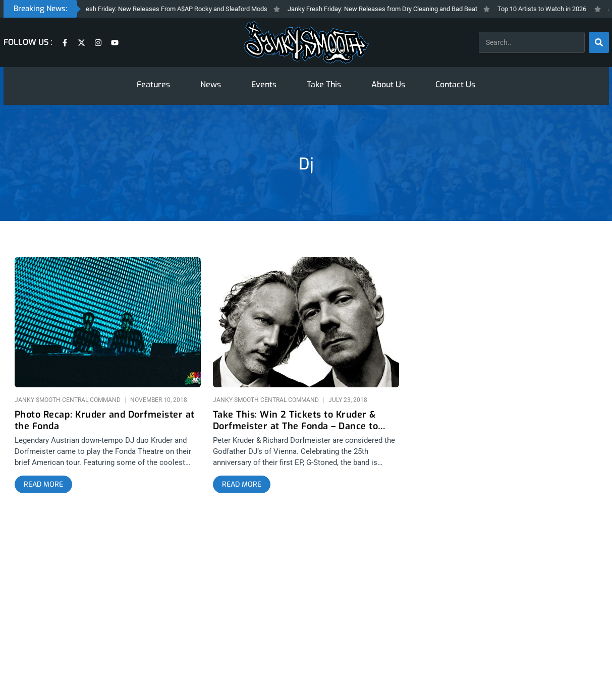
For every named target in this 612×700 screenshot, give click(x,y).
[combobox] (532, 42)
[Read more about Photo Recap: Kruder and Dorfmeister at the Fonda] (43, 485)
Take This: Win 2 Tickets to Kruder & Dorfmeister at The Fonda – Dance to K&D (296, 421)
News (211, 84)
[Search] (599, 42)
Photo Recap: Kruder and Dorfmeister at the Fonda (105, 421)
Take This (324, 84)
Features (153, 84)
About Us (388, 84)
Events (264, 84)
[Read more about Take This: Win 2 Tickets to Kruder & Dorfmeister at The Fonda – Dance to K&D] (242, 485)
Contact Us (455, 84)
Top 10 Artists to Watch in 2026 (547, 9)
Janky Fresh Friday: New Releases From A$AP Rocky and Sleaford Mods (170, 9)
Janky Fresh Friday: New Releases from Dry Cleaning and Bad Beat (387, 9)
